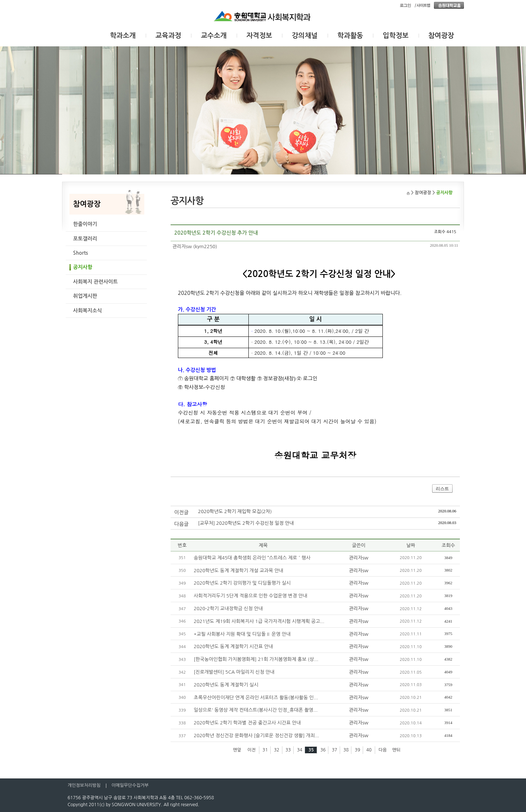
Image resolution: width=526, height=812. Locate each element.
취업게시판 (85, 296)
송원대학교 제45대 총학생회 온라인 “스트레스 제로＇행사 (252, 558)
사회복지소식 (87, 311)
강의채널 (305, 36)
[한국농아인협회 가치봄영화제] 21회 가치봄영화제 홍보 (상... (256, 659)
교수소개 (214, 36)
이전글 (181, 512)
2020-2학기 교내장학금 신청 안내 (228, 609)
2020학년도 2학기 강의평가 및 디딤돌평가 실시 (242, 583)
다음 (383, 750)
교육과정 (169, 36)
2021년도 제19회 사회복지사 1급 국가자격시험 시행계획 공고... (259, 621)
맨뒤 (397, 750)
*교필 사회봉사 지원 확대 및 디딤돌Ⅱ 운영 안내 (242, 634)
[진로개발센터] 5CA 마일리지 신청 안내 (234, 672)
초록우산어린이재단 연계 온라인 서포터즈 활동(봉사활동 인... (256, 698)
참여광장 (441, 36)
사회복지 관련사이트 (95, 282)
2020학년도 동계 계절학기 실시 (226, 685)
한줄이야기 (85, 224)
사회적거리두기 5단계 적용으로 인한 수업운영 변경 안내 (250, 596)
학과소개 (123, 36)
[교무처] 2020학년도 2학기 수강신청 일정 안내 (246, 523)
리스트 (442, 489)
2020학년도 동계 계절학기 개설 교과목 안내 (238, 571)
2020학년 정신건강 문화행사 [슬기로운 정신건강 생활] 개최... (256, 736)
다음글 (181, 524)
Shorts (81, 253)
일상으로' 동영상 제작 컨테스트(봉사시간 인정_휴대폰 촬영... (256, 710)
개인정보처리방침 (84, 785)
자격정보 (260, 36)
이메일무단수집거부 (130, 785)
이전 (251, 750)
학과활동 (350, 36)
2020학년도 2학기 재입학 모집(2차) (235, 511)
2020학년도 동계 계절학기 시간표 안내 (233, 646)
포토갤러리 (85, 239)
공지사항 (83, 267)
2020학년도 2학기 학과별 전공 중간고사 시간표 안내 (247, 723)
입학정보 (396, 36)
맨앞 (237, 750)
